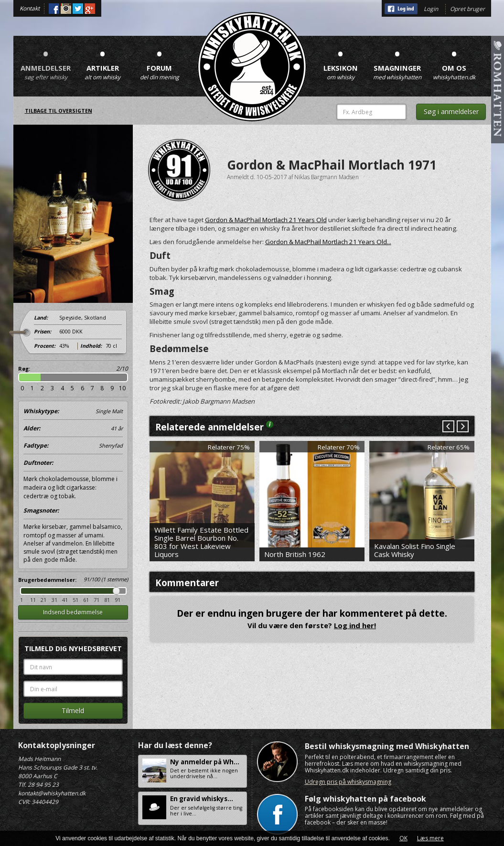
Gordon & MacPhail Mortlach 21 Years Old (266, 220)
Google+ (90, 9)
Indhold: (91, 346)
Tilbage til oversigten (59, 111)
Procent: (45, 346)
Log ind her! (355, 625)
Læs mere (430, 838)
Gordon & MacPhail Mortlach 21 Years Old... (328, 242)
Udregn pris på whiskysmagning (348, 782)
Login (431, 9)
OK (403, 838)
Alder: (73, 428)
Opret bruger (467, 9)
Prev (448, 427)
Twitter (78, 9)
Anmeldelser (46, 62)
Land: (41, 318)
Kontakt (30, 8)
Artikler (103, 62)
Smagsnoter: (41, 510)
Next (462, 427)
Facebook (54, 9)
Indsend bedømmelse (73, 612)
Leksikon (341, 62)
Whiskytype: (73, 411)
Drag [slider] (116, 591)
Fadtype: (73, 446)
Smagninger (397, 62)
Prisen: (43, 332)
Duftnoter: (38, 463)
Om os (454, 62)
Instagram (66, 9)
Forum (160, 62)
